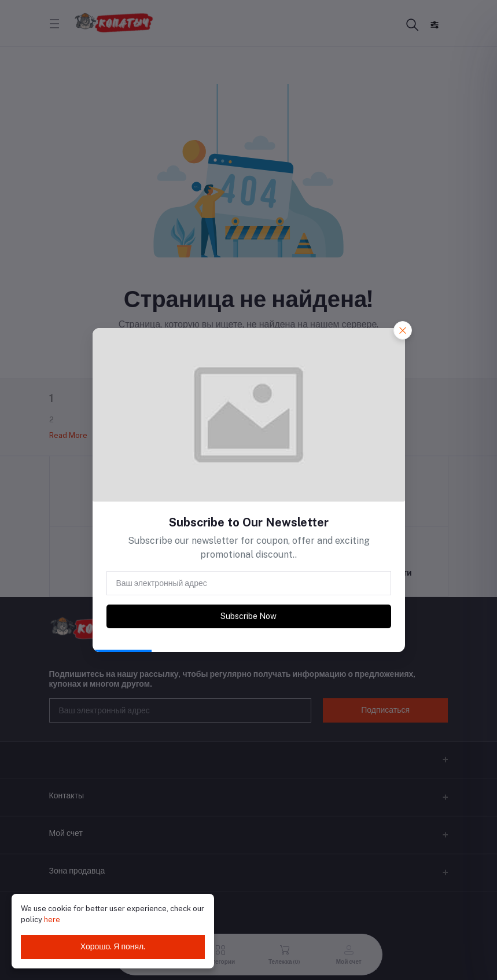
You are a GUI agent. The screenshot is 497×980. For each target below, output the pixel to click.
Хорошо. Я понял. (113, 946)
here (52, 920)
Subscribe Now (249, 616)
